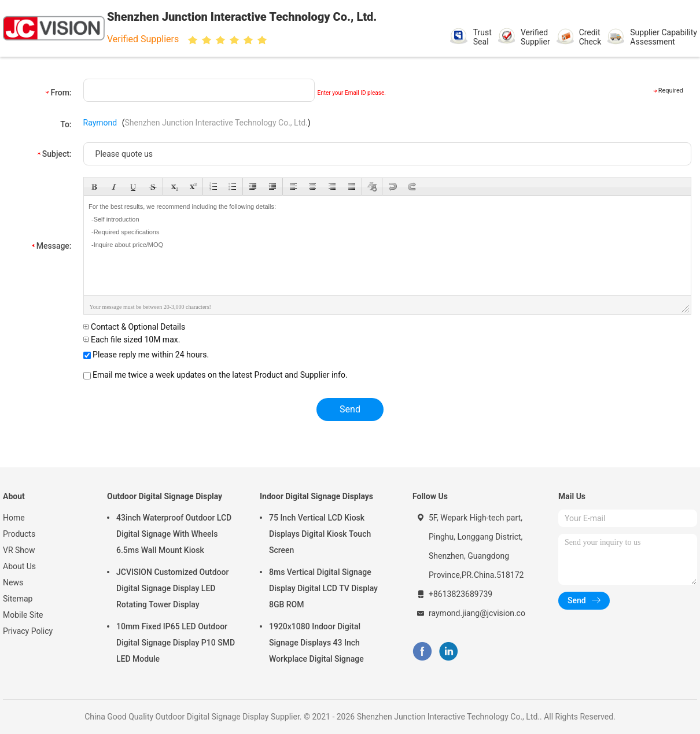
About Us (19, 566)
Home (14, 518)
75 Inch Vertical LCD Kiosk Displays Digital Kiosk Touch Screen (320, 534)
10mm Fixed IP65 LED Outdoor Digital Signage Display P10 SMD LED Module (176, 643)
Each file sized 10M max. (132, 340)
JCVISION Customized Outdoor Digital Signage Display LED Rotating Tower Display (172, 588)
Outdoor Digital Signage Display (165, 496)
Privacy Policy (28, 631)
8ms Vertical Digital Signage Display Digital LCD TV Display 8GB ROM (323, 588)
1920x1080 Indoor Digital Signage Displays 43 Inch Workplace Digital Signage (316, 643)
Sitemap (18, 599)
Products (19, 534)
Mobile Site (23, 615)
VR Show (19, 550)
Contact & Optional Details (135, 327)
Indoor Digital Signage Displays (316, 496)
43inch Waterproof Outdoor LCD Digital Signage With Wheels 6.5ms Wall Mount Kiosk (174, 534)
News (13, 582)
